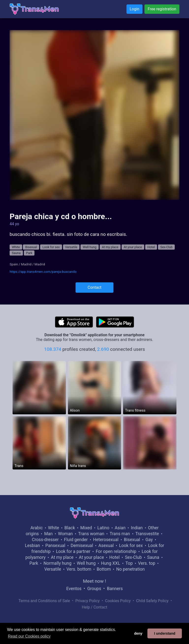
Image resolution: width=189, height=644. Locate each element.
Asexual (106, 546)
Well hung (90, 247)
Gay (149, 540)
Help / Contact (94, 607)
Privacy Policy (87, 601)
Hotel (151, 247)
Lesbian (32, 546)
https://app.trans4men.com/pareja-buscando (43, 272)
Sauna (16, 253)
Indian (137, 528)
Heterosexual (106, 540)
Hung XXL (110, 563)
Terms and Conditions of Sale (44, 601)
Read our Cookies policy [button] (29, 636)
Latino (103, 528)
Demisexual (82, 546)
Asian (120, 528)
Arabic (37, 528)
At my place (110, 247)
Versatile (71, 247)
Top (129, 563)
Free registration (162, 9)
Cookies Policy (118, 601)
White (16, 247)
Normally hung (58, 563)
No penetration (130, 569)
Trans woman (91, 534)
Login (134, 9)
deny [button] (138, 633)
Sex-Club (166, 247)
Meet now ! (94, 581)
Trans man (120, 534)
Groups (94, 589)
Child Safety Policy (152, 601)
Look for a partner (73, 551)
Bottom (104, 569)
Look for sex (51, 247)
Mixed (86, 528)
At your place (133, 247)
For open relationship (116, 551)
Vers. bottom (79, 569)
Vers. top (147, 563)
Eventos (74, 589)
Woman (65, 534)
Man (48, 534)
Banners (115, 589)
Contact (94, 287)
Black (70, 528)
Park (29, 253)
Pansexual (55, 546)
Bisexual (31, 247)
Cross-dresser (45, 540)
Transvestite (147, 534)
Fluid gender (76, 540)
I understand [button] (165, 633)
